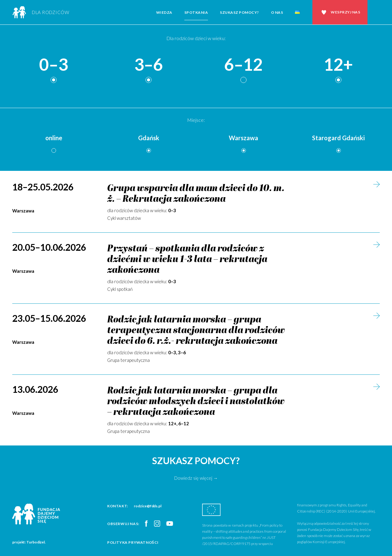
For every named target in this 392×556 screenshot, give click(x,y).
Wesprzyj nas (345, 12)
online (54, 138)
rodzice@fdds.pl (148, 506)
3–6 (149, 65)
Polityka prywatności (133, 542)
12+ (338, 65)
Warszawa (243, 138)
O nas (277, 12)
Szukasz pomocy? (239, 12)
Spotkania (196, 12)
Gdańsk (149, 138)
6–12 (243, 65)
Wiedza (164, 12)
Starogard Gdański (338, 138)
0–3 (54, 65)
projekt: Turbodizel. (29, 542)
